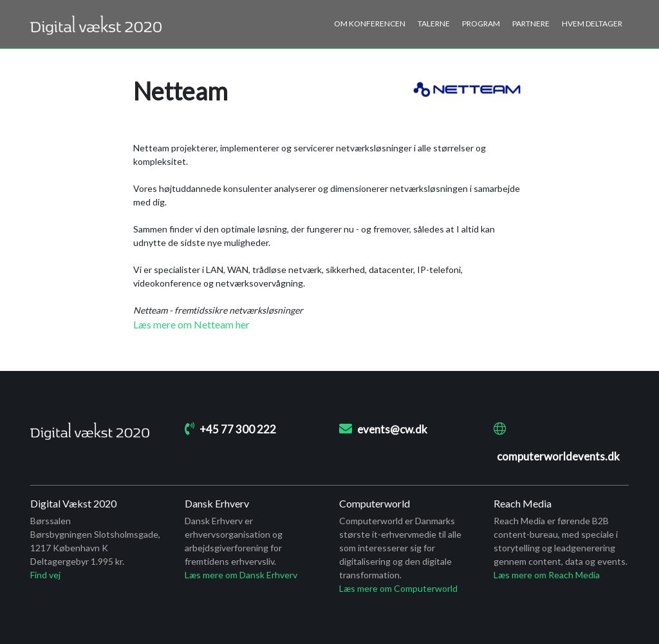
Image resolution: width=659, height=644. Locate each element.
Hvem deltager (592, 24)
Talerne (434, 24)
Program (481, 24)
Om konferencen (370, 24)
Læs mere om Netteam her (191, 324)
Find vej (45, 575)
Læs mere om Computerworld (398, 588)
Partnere (531, 24)
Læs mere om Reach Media (547, 575)
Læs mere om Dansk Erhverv (241, 575)
